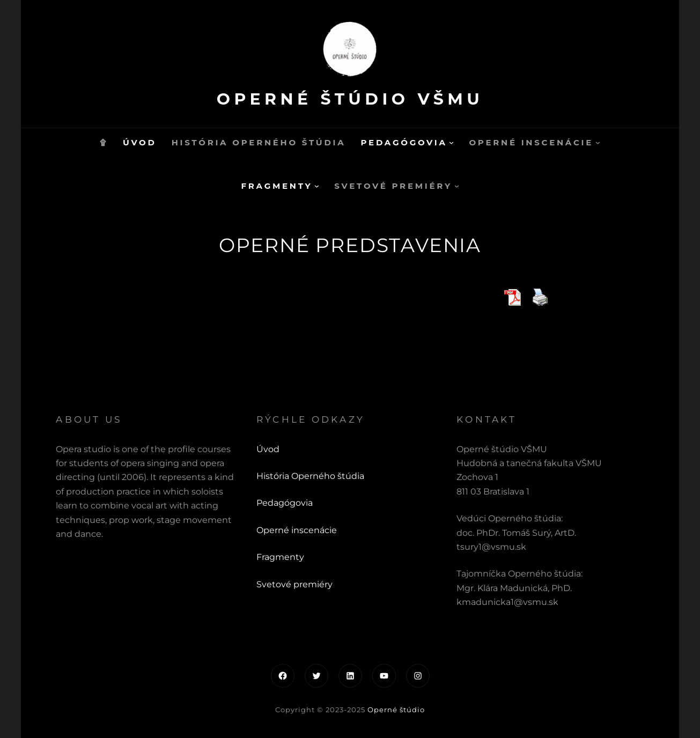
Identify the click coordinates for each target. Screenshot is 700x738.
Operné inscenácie (297, 530)
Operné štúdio (396, 710)
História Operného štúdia (310, 476)
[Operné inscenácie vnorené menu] (598, 142)
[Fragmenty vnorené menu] (317, 186)
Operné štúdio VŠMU (350, 99)
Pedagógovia (285, 503)
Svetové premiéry (294, 584)
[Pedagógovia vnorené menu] (451, 142)
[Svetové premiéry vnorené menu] (457, 186)
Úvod (268, 449)
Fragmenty (280, 557)
